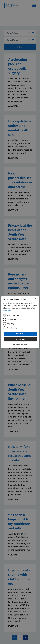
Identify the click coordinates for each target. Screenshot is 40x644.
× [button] (36, 299)
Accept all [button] (20, 334)
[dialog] (20, 322)
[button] (20, 344)
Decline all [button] (20, 339)
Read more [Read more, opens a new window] (7, 310)
